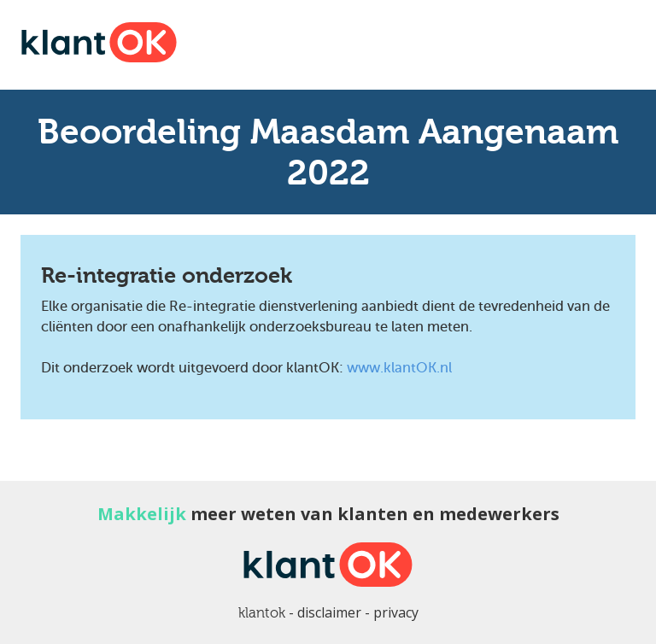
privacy (396, 612)
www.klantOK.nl (399, 368)
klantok (262, 613)
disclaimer (329, 612)
